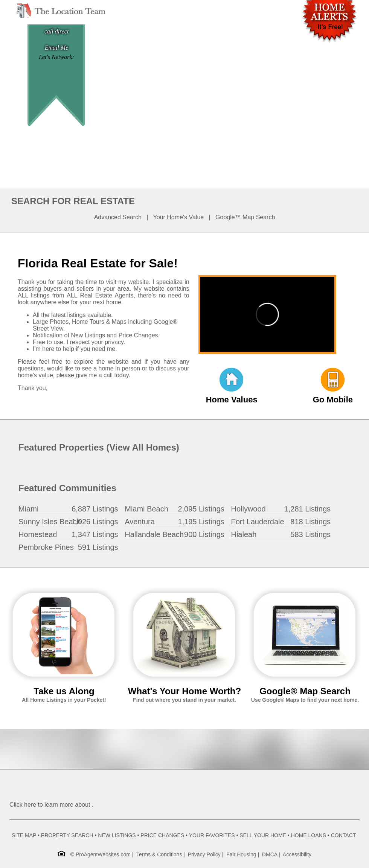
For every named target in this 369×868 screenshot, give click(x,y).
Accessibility (297, 854)
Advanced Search (118, 217)
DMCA (270, 854)
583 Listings (310, 534)
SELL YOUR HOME (263, 835)
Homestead (38, 534)
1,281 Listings (307, 509)
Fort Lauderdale (257, 522)
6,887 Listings (95, 509)
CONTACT (343, 835)
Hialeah (244, 534)
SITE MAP (24, 835)
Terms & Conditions (159, 854)
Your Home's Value (179, 217)
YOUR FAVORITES (212, 835)
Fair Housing (241, 854)
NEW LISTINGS (117, 835)
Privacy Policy (204, 854)
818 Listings (310, 522)
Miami (28, 509)
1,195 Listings (201, 522)
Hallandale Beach (154, 534)
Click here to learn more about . (51, 805)
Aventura (140, 522)
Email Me (57, 48)
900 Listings (204, 534)
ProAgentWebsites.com (103, 854)
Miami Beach (146, 509)
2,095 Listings (201, 509)
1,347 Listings (95, 534)
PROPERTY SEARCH (67, 835)
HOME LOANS (309, 835)
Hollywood (248, 509)
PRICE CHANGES (162, 835)
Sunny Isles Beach (50, 522)
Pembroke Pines (46, 547)
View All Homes (143, 447)
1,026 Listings (95, 522)
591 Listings (98, 547)
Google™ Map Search (245, 217)
